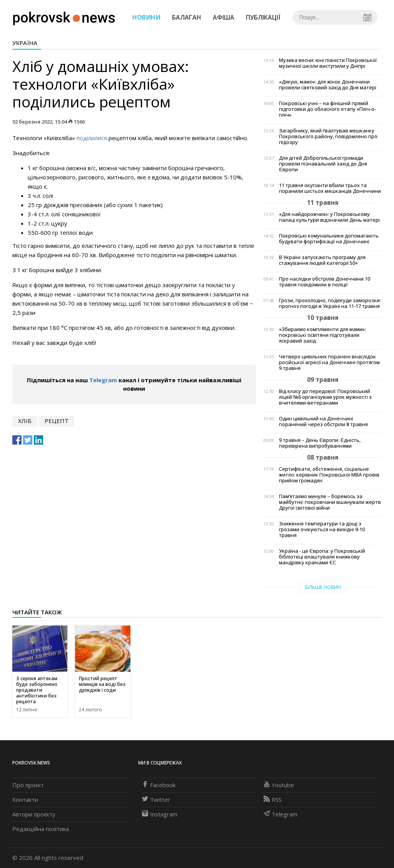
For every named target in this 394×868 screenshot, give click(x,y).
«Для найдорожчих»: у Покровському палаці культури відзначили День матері (329, 217)
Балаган (187, 17)
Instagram (160, 814)
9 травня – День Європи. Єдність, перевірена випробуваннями (320, 443)
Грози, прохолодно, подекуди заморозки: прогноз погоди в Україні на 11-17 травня (330, 303)
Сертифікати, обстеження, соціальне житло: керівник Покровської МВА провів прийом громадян (329, 475)
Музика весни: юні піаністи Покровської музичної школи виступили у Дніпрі (328, 63)
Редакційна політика (41, 829)
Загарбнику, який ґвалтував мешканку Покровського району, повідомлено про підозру (328, 136)
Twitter (156, 799)
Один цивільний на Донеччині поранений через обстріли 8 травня (323, 421)
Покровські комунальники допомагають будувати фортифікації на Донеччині (329, 239)
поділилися (92, 138)
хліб (25, 421)
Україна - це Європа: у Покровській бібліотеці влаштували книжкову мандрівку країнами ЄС (322, 557)
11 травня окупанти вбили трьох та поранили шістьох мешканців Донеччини (330, 188)
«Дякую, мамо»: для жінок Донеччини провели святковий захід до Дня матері (328, 85)
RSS (273, 799)
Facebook (159, 785)
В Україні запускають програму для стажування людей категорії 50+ (322, 260)
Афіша (224, 17)
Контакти (25, 799)
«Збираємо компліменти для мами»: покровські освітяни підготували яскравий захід (322, 335)
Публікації (263, 17)
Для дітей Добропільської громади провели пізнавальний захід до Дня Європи (323, 164)
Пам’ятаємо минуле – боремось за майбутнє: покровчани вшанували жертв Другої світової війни (330, 502)
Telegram (103, 380)
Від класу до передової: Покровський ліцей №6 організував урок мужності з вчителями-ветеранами (325, 397)
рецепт (57, 421)
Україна (25, 43)
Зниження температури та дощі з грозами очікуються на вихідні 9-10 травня (322, 529)
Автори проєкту (34, 814)
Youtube (279, 785)
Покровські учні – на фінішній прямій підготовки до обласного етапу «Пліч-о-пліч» (327, 109)
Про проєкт (28, 785)
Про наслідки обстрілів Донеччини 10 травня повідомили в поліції (325, 282)
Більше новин (323, 587)
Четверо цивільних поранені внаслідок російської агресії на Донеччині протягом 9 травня (329, 362)
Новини (146, 17)
